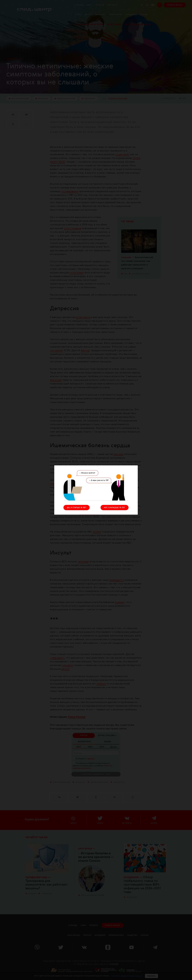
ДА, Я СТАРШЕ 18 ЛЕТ (77, 508)
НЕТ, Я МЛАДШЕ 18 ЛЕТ (115, 508)
